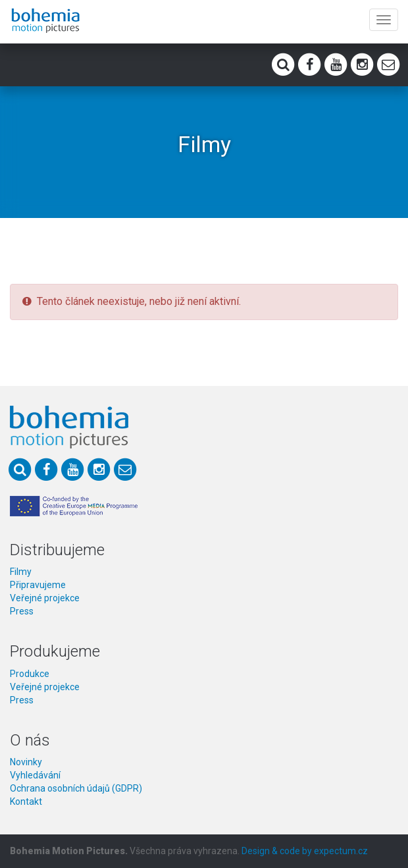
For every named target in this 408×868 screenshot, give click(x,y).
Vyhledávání (35, 775)
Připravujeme (38, 585)
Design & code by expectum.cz (305, 851)
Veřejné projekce (45, 598)
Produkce (30, 674)
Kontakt (26, 801)
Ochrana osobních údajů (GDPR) (76, 788)
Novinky (26, 762)
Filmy (21, 572)
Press (22, 611)
